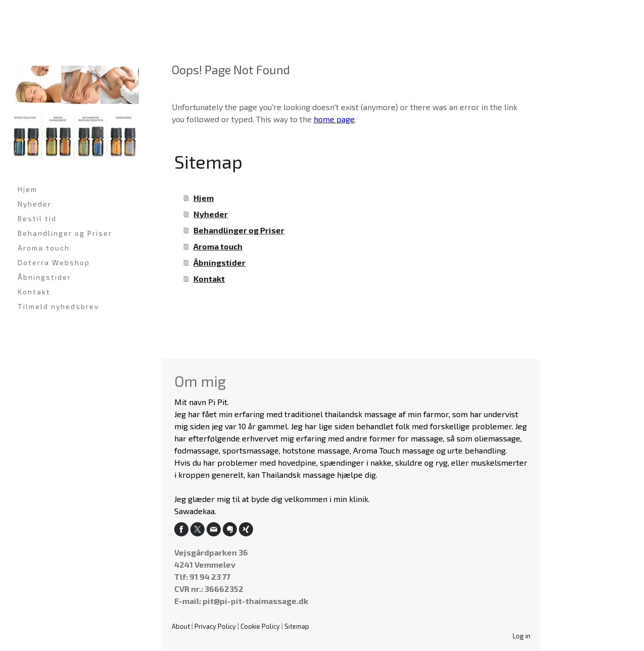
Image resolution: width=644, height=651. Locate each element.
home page (334, 119)
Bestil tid (37, 218)
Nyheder (35, 204)
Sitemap (297, 626)
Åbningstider (44, 277)
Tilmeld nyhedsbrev (58, 306)
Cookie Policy (260, 626)
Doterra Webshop (54, 262)
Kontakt (34, 292)
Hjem (28, 189)
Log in (522, 636)
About (181, 626)
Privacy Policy (215, 626)
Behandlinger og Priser (65, 233)
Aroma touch (44, 248)
